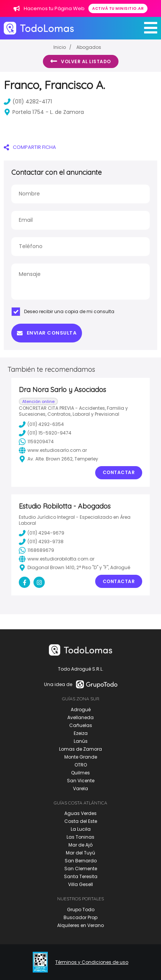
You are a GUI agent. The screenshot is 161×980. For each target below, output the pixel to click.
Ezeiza (81, 733)
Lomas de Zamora (80, 749)
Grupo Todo (81, 910)
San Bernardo (81, 861)
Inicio (60, 47)
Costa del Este (81, 821)
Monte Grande (81, 757)
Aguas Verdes (80, 813)
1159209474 (36, 442)
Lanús (81, 741)
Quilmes (80, 773)
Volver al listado (81, 61)
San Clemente (81, 869)
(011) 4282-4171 (28, 101)
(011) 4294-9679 (42, 533)
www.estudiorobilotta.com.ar (57, 559)
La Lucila (81, 829)
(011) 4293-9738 (41, 542)
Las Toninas (80, 837)
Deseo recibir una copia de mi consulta (63, 312)
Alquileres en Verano (80, 925)
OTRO (81, 765)
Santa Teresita (81, 876)
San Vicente (81, 781)
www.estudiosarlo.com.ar (53, 450)
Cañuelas (81, 725)
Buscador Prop (80, 917)
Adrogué (81, 710)
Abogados (89, 47)
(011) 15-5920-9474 (45, 433)
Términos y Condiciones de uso (92, 962)
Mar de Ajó (80, 845)
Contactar (119, 472)
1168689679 (36, 550)
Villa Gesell (80, 884)
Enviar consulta (47, 333)
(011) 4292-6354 (41, 424)
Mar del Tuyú (80, 853)
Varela (80, 788)
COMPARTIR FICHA (30, 147)
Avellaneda (80, 717)
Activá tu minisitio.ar (118, 8)
